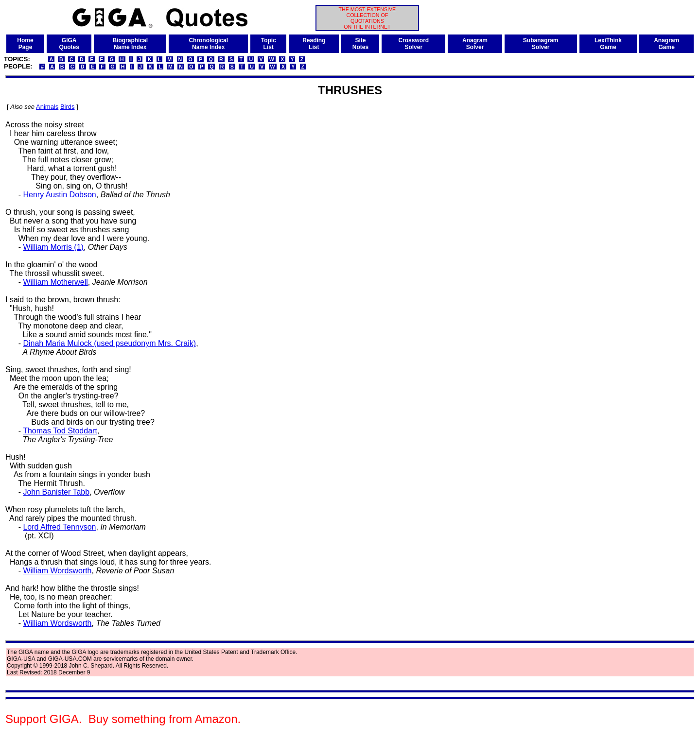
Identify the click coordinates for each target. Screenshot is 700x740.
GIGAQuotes (69, 44)
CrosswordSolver (413, 44)
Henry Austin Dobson (59, 195)
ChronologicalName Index (208, 44)
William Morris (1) (53, 247)
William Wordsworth (57, 571)
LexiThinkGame (608, 44)
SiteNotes (360, 44)
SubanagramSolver (541, 44)
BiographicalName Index (130, 44)
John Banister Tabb (56, 492)
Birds (68, 107)
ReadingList (314, 44)
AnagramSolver (475, 44)
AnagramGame (666, 44)
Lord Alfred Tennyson (59, 527)
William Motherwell (55, 282)
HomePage (25, 44)
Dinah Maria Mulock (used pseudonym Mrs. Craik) (109, 343)
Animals (47, 107)
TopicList (269, 44)
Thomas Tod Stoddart (60, 431)
